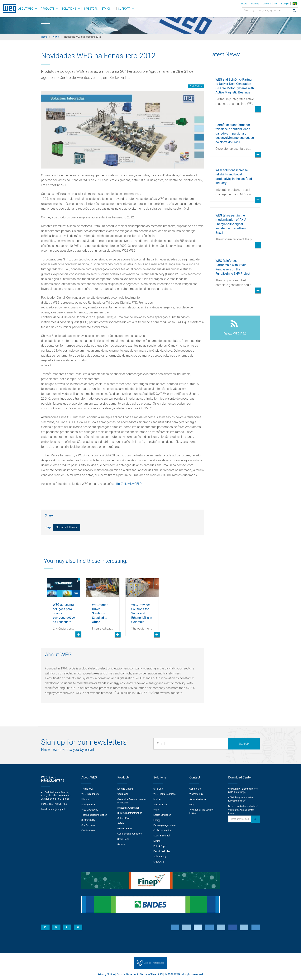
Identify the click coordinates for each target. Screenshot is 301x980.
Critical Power (125, 818)
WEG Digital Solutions (164, 794)
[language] (296, 4)
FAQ (192, 805)
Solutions (69, 9)
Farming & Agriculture (164, 825)
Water (156, 810)
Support (124, 9)
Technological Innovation (94, 815)
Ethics (106, 9)
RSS (160, 974)
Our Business (88, 825)
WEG (8, 9)
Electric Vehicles (162, 851)
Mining (157, 841)
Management (88, 805)
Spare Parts (123, 839)
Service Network (198, 799)
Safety (121, 823)
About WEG (26, 9)
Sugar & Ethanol (67, 527)
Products (48, 9)
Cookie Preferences (154, 963)
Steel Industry (160, 805)
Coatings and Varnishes (130, 834)
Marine (157, 799)
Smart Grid (159, 862)
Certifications (88, 830)
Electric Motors (125, 789)
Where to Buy (196, 794)
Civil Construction (162, 830)
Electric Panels (125, 829)
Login (285, 4)
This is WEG (88, 789)
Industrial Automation (129, 808)
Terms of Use (148, 974)
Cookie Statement (127, 974)
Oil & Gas (158, 789)
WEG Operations (90, 810)
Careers (267, 4)
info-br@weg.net (56, 809)
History (85, 799)
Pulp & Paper (160, 846)
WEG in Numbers (90, 794)
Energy (157, 820)
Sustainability (88, 820)
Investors (91, 9)
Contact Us (195, 789)
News (244, 4)
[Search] (294, 11)
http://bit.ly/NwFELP (128, 484)
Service (121, 844)
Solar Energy (160, 857)
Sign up (244, 744)
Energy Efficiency (162, 815)
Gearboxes (123, 794)
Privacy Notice (106, 974)
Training (255, 4)
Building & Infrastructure (130, 813)
